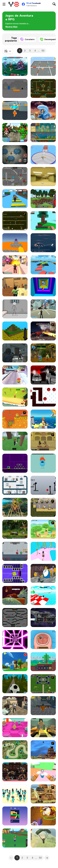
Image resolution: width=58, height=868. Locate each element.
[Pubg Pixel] (43, 838)
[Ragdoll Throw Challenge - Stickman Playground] (43, 485)
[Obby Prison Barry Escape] (43, 706)
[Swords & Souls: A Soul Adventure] (43, 441)
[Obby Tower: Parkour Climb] (43, 287)
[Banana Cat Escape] (43, 66)
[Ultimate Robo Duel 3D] (15, 772)
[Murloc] (43, 353)
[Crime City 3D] (43, 309)
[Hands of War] (43, 684)
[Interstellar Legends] (15, 66)
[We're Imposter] (15, 551)
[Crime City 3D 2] (15, 265)
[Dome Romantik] (43, 243)
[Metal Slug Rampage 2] (43, 794)
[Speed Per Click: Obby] (15, 199)
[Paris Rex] (43, 331)
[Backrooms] (43, 177)
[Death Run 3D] (15, 640)
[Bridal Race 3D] (43, 551)
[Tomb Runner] (15, 507)
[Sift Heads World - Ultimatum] (43, 375)
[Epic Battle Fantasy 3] (15, 133)
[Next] (51, 38)
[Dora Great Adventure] (43, 529)
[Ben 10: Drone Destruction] (15, 397)
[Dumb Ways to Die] (43, 463)
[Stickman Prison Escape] (15, 309)
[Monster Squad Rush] (43, 155)
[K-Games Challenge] (15, 794)
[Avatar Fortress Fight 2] (43, 110)
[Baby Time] (15, 485)
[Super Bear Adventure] (15, 662)
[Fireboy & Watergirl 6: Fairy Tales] (15, 177)
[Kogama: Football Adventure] (15, 684)
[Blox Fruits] (15, 838)
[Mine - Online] (43, 199)
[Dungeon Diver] (15, 88)
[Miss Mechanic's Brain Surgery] (43, 640)
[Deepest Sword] (15, 595)
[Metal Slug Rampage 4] (15, 529)
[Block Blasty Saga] (15, 816)
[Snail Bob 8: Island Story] (43, 133)
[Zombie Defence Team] (15, 353)
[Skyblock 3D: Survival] (43, 221)
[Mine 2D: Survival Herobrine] (43, 662)
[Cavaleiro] (27, 39)
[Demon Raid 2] (15, 750)
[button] (11, 27)
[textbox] (8, 51)
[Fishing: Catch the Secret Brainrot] (43, 419)
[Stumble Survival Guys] (15, 728)
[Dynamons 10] (43, 816)
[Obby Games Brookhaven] (43, 595)
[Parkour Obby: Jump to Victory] (43, 265)
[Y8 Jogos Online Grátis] (14, 4)
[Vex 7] (43, 397)
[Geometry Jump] (15, 463)
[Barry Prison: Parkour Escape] (15, 110)
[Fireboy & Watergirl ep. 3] (15, 221)
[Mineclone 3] (15, 331)
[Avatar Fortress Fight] (43, 750)
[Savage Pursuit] (43, 507)
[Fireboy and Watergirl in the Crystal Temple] (15, 618)
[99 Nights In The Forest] (15, 441)
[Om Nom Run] (15, 375)
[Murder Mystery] (15, 287)
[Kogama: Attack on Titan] (43, 728)
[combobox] (8, 51)
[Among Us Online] (15, 155)
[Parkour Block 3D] (15, 243)
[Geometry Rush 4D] (15, 573)
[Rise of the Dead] (15, 706)
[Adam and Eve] (15, 419)
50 (43, 51)
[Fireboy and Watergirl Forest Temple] (43, 88)
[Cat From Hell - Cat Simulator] (43, 772)
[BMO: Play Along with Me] (43, 573)
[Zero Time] (43, 618)
